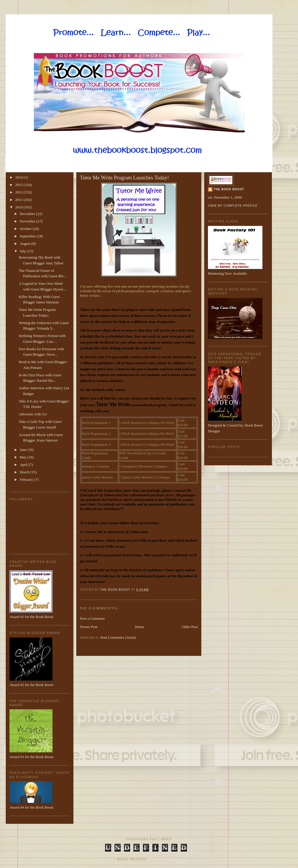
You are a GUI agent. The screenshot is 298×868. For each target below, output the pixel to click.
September (28, 236)
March (25, 472)
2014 (19, 177)
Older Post (190, 627)
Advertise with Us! (33, 414)
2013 (19, 185)
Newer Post (89, 627)
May (24, 457)
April (24, 465)
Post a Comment (92, 618)
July (23, 251)
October (26, 229)
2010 (19, 207)
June (24, 450)
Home (140, 627)
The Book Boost (229, 189)
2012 (19, 192)
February (27, 479)
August (26, 244)
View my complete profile (233, 206)
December (28, 214)
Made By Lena (165, 859)
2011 (19, 200)
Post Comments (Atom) (118, 637)
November (28, 221)
